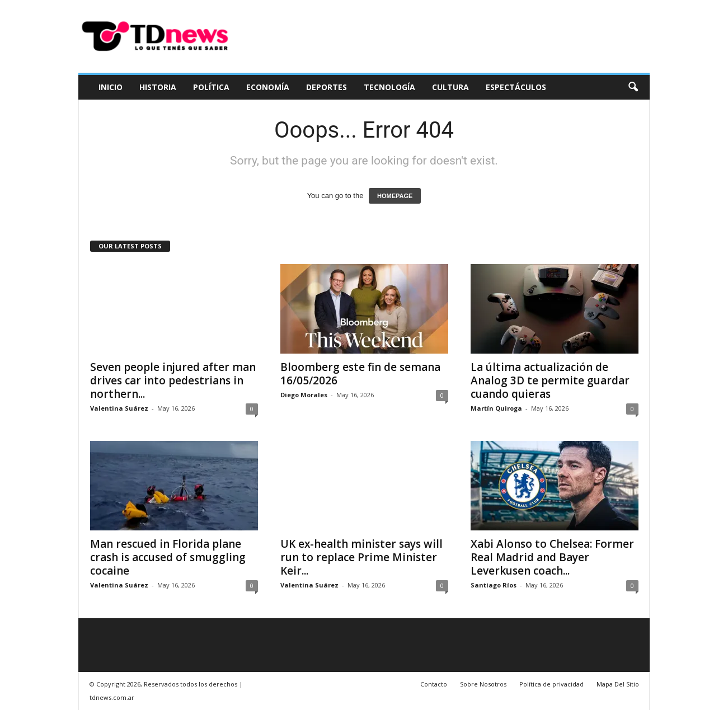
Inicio (111, 87)
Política (211, 87)
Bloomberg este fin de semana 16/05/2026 (360, 374)
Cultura (450, 87)
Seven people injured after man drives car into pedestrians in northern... (173, 380)
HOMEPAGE (395, 196)
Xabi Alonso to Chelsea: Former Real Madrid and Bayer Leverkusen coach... (552, 557)
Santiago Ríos (494, 585)
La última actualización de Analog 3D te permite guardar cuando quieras (550, 380)
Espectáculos (516, 87)
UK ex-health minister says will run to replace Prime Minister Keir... (361, 557)
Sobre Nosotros (483, 684)
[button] (633, 87)
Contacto (434, 684)
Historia (158, 87)
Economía (268, 87)
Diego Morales (304, 395)
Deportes (327, 87)
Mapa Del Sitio (618, 684)
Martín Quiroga (496, 408)
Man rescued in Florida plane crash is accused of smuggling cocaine (168, 557)
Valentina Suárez (119, 408)
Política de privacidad (551, 684)
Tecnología (389, 87)
